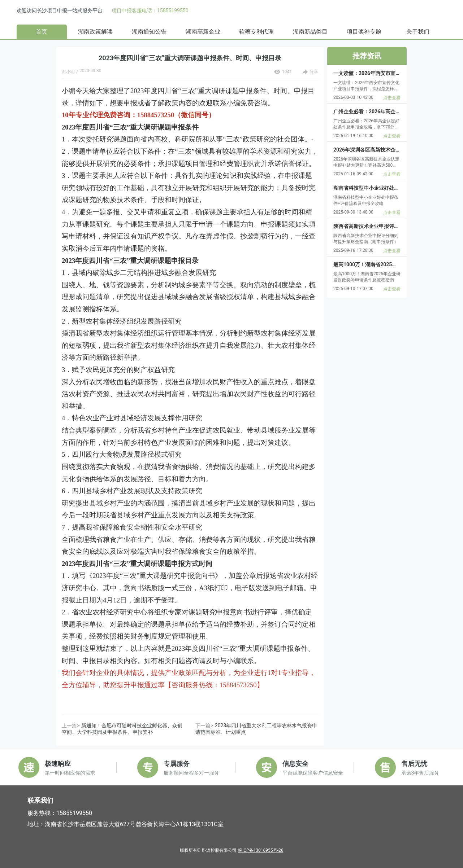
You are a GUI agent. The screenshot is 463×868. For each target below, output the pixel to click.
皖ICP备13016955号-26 (261, 850)
